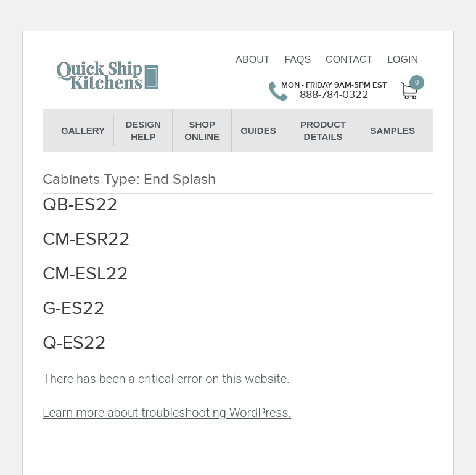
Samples (392, 130)
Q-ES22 (74, 343)
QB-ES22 (80, 205)
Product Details (323, 130)
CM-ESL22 (85, 274)
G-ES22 (74, 308)
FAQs (297, 60)
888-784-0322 (334, 95)
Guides (258, 130)
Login (403, 60)
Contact (349, 60)
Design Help (143, 130)
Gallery (83, 130)
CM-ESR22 (86, 239)
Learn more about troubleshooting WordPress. (167, 413)
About (252, 60)
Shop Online (202, 130)
